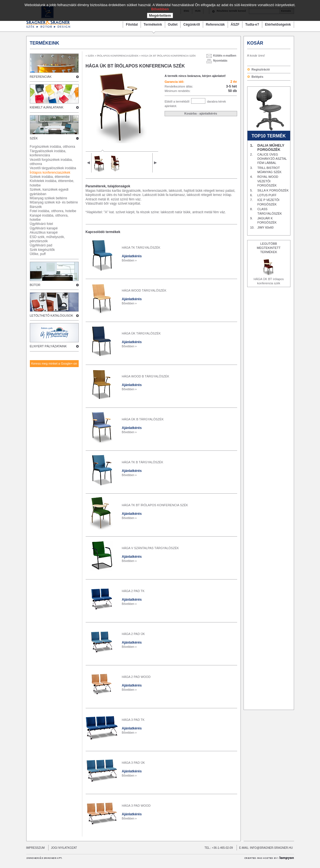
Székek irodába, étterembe (50, 177)
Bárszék (36, 207)
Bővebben (160, 9)
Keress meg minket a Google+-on (54, 363)
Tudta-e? (252, 25)
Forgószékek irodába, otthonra (53, 147)
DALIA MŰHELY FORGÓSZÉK (271, 147)
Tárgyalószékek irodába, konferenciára (48, 153)
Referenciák (215, 25)
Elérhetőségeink (278, 25)
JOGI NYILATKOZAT (63, 848)
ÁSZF (235, 25)
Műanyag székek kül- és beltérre (54, 202)
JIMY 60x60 (266, 227)
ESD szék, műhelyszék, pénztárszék (47, 239)
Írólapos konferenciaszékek (50, 173)
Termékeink (153, 25)
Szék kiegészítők (42, 250)
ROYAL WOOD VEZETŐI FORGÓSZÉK (268, 181)
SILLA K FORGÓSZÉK (273, 190)
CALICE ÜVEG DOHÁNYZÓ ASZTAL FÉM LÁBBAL (272, 159)
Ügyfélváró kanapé (44, 228)
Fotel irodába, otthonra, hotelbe (53, 211)
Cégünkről (192, 25)
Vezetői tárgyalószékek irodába (53, 168)
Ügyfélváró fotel (41, 224)
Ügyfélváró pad (41, 245)
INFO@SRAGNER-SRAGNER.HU (271, 848)
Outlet (173, 25)
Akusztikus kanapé (44, 232)
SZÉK (91, 56)
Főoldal (132, 25)
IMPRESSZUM (36, 848)
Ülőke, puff (38, 254)
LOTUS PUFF (267, 195)
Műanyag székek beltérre (49, 198)
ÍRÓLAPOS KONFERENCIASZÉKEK (118, 56)
